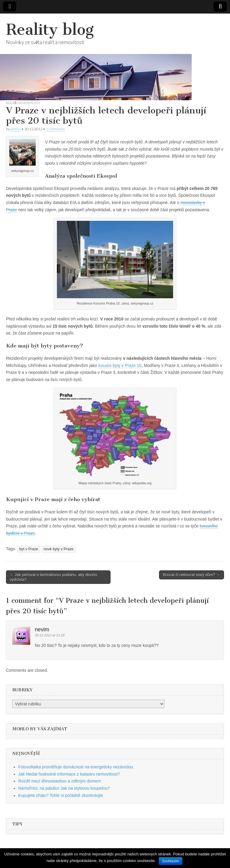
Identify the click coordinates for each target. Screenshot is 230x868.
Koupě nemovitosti (23, 103)
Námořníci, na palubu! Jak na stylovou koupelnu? (64, 788)
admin (16, 129)
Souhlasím (171, 861)
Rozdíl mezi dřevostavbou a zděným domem (60, 781)
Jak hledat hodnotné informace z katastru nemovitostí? (69, 774)
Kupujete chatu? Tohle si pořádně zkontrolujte (61, 795)
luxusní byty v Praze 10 (120, 365)
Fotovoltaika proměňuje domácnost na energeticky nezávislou (76, 767)
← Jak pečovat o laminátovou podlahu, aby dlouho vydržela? (53, 577)
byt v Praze (29, 549)
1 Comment (55, 129)
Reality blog (50, 30)
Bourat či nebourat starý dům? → (192, 575)
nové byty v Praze (58, 549)
